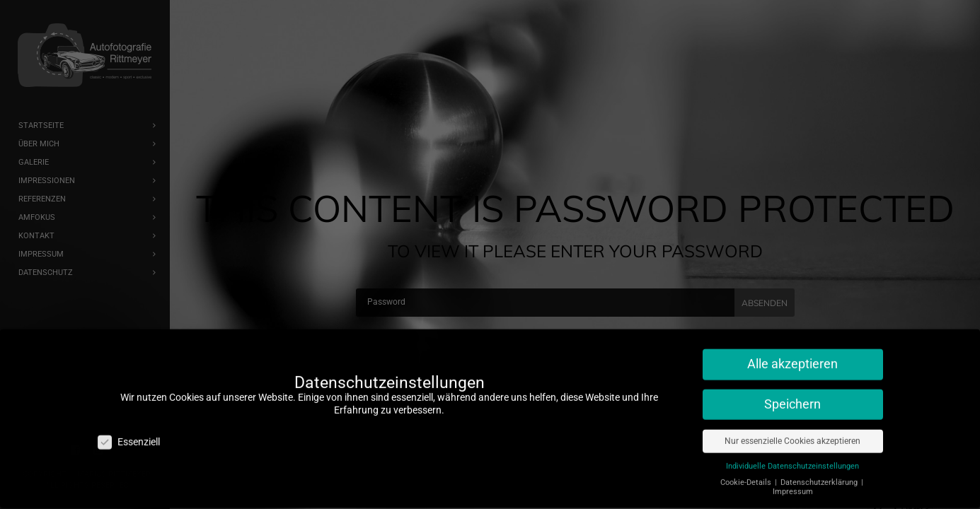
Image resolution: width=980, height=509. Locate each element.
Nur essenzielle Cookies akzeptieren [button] (792, 435)
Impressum (793, 485)
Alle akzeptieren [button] (792, 358)
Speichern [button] (792, 398)
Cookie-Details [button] (747, 476)
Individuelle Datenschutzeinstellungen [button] (792, 460)
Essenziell (129, 436)
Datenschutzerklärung (820, 476)
